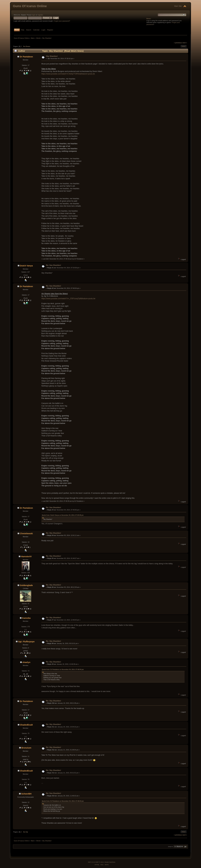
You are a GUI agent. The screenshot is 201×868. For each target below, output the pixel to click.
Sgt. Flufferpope (26, 642)
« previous (178, 43)
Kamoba (26, 618)
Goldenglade (26, 585)
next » (185, 43)
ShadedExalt (26, 725)
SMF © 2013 (100, 862)
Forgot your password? (62, 21)
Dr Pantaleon (26, 57)
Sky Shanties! (52, 56)
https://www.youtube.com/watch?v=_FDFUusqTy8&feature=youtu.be (68, 299)
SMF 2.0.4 (91, 862)
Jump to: (171, 847)
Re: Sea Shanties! (53, 265)
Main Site (178, 6)
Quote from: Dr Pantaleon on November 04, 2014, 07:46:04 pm (63, 669)
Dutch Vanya (26, 266)
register (40, 15)
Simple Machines (110, 862)
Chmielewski (26, 533)
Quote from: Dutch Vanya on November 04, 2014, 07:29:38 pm (63, 515)
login (34, 15)
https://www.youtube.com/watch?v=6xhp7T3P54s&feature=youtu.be (68, 74)
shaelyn (26, 662)
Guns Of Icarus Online (30, 6)
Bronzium (26, 748)
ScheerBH (26, 794)
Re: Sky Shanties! (53, 533)
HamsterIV (26, 556)
